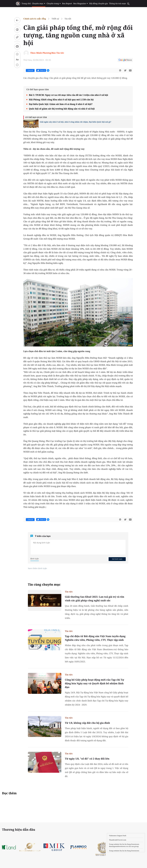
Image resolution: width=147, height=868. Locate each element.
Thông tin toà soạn (118, 4)
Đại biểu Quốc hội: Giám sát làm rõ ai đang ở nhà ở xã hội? (61, 104)
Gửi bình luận (117, 559)
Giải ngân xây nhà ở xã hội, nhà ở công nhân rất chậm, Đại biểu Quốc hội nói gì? (75, 122)
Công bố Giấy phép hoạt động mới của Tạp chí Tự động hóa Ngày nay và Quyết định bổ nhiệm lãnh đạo (94, 683)
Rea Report (67, 4)
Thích (41, 70)
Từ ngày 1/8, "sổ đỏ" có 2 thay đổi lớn (87, 759)
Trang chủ (26, 4)
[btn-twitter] (125, 70)
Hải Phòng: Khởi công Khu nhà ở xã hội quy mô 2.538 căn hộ (61, 100)
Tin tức (68, 19)
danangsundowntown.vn (118, 846)
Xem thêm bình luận (37, 568)
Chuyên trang (54, 4)
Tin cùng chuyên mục (44, 585)
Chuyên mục (39, 4)
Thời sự (55, 19)
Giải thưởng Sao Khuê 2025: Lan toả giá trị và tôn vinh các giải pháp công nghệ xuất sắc (95, 599)
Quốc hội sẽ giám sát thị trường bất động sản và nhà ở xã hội (62, 109)
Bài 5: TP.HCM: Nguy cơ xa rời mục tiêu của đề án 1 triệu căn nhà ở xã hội (68, 95)
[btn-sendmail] (130, 70)
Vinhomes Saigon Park (118, 836)
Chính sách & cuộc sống (35, 19)
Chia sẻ (30, 71)
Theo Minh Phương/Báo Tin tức (47, 53)
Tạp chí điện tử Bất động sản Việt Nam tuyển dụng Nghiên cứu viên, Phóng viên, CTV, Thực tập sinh (95, 638)
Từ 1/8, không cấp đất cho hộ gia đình (87, 723)
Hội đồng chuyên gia (99, 4)
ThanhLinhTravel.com (118, 840)
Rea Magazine (81, 4)
